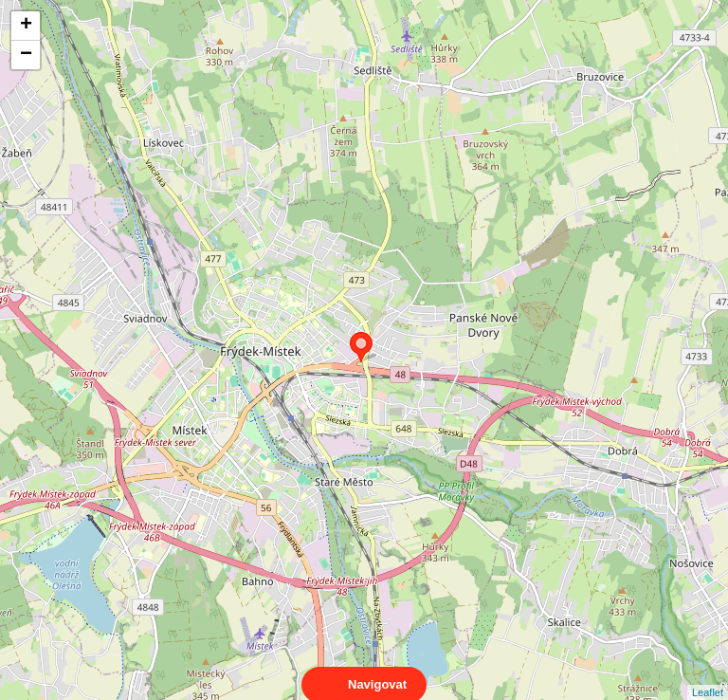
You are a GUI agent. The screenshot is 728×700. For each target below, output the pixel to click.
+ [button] (26, 26)
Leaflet (708, 675)
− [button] (26, 55)
